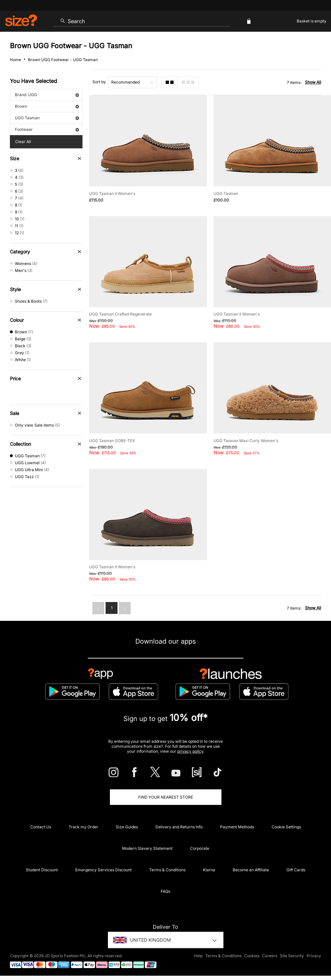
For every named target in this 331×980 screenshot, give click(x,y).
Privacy (314, 956)
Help (198, 956)
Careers (270, 956)
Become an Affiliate (251, 870)
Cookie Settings (286, 827)
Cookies (252, 956)
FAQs (165, 891)
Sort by (99, 82)
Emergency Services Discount (103, 870)
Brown (47, 106)
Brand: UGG (47, 95)
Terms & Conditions (167, 870)
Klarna (209, 870)
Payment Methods (237, 827)
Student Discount (42, 870)
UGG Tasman (47, 118)
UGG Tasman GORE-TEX (112, 441)
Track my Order (83, 827)
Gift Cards (296, 870)
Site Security (292, 956)
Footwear (47, 129)
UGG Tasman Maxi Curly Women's (246, 441)
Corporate (200, 848)
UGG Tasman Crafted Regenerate (120, 314)
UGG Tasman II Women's (112, 193)
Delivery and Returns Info (179, 827)
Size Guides (127, 827)
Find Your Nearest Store (166, 797)
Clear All (23, 142)
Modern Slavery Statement (147, 848)
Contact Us (41, 827)
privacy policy (190, 751)
